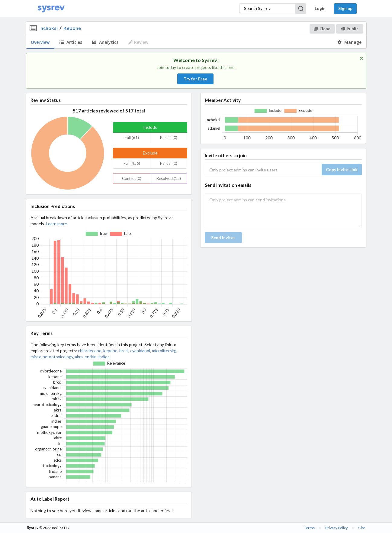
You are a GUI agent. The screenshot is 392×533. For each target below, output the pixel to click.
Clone (322, 29)
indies (104, 357)
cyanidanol (140, 351)
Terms (309, 528)
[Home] (51, 9)
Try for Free (195, 79)
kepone (110, 351)
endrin (91, 357)
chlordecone (90, 351)
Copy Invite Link (342, 169)
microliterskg (164, 351)
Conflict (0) (132, 178)
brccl (124, 351)
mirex (36, 357)
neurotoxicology (58, 357)
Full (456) (132, 163)
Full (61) (132, 138)
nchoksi (49, 28)
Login (320, 8)
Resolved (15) (169, 178)
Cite (362, 528)
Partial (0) (169, 138)
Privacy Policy (336, 528)
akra (79, 357)
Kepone (72, 28)
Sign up (345, 8)
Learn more (56, 224)
